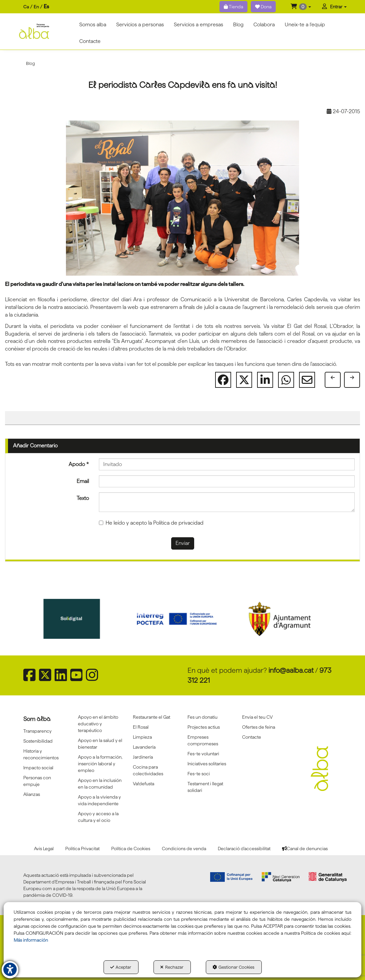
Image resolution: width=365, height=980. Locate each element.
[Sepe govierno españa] (80, 619)
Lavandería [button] (144, 747)
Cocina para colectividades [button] (148, 770)
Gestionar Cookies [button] (233, 967)
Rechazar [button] (172, 967)
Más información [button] (31, 940)
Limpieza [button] (142, 737)
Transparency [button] (37, 731)
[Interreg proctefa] (286, 619)
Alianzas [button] (32, 794)
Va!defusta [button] (144, 784)
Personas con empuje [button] (37, 781)
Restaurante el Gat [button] (152, 717)
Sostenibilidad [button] (38, 741)
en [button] (36, 7)
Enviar (183, 543)
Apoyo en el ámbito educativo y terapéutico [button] (98, 724)
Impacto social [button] (38, 768)
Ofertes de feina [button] (259, 727)
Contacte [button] (252, 737)
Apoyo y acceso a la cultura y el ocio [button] (98, 817)
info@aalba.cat (291, 670)
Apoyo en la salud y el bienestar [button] (100, 744)
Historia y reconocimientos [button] (41, 754)
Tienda (233, 7)
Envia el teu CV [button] (257, 717)
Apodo (79, 464)
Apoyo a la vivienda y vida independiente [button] (99, 800)
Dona (263, 7)
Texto (83, 498)
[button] (301, 7)
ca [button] (26, 7)
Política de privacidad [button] (178, 523)
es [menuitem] (46, 6)
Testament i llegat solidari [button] (205, 787)
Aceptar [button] (121, 967)
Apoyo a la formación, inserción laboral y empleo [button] (100, 764)
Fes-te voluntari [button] (203, 754)
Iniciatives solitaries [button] (207, 764)
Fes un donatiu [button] (202, 717)
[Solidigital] (183, 619)
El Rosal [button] (141, 727)
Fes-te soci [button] (199, 774)
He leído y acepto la (151, 523)
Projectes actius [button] (204, 727)
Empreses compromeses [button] (203, 740)
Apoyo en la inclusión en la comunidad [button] (100, 784)
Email (83, 481)
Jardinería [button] (143, 757)
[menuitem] (36, 7)
